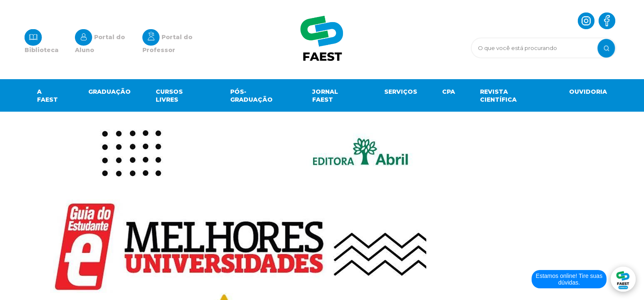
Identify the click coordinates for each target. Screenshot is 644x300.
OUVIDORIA (588, 92)
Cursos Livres (169, 96)
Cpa (449, 92)
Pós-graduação (251, 96)
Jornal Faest (325, 96)
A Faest (47, 96)
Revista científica (498, 96)
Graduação (109, 92)
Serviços (401, 92)
